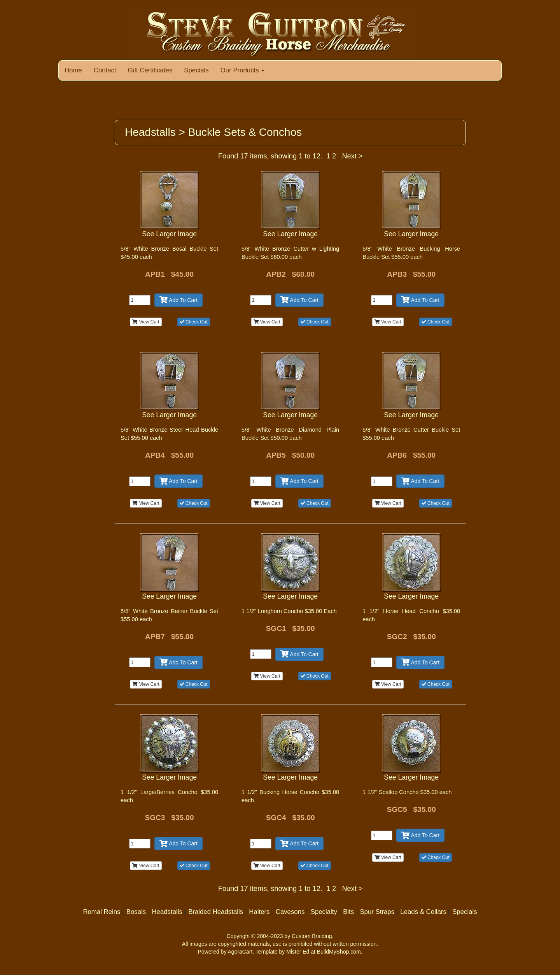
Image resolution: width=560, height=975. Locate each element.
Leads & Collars (423, 912)
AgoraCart (240, 952)
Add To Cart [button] (178, 300)
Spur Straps (377, 912)
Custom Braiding (312, 936)
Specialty (324, 912)
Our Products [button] (243, 70)
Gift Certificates (150, 70)
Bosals (136, 912)
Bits (348, 912)
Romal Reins (101, 912)
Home (73, 70)
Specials (196, 70)
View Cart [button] (146, 322)
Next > (352, 156)
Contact (105, 70)
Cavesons (290, 912)
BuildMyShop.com (339, 952)
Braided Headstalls (216, 912)
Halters (259, 912)
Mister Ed (298, 952)
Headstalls (167, 912)
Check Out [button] (194, 322)
